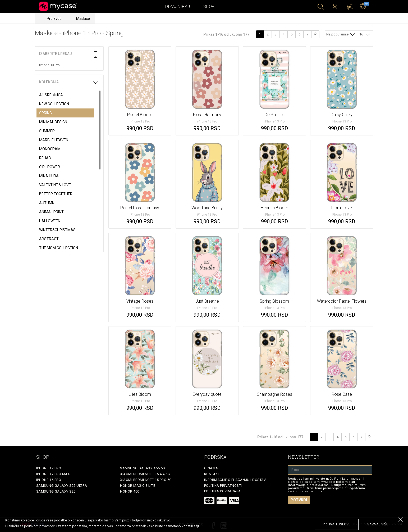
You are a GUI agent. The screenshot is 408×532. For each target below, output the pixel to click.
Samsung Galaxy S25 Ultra (62, 486)
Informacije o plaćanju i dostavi (235, 480)
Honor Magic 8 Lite (138, 486)
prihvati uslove (337, 524)
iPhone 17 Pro (49, 468)
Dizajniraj (178, 6)
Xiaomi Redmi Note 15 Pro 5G (146, 480)
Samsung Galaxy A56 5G (143, 468)
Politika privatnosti (223, 486)
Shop (209, 6)
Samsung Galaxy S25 (56, 491)
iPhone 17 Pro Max (53, 474)
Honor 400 (130, 491)
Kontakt (212, 474)
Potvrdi (299, 500)
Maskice (83, 19)
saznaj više (378, 524)
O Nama (211, 468)
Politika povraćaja (223, 491)
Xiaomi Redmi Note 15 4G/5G (145, 474)
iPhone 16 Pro (49, 480)
